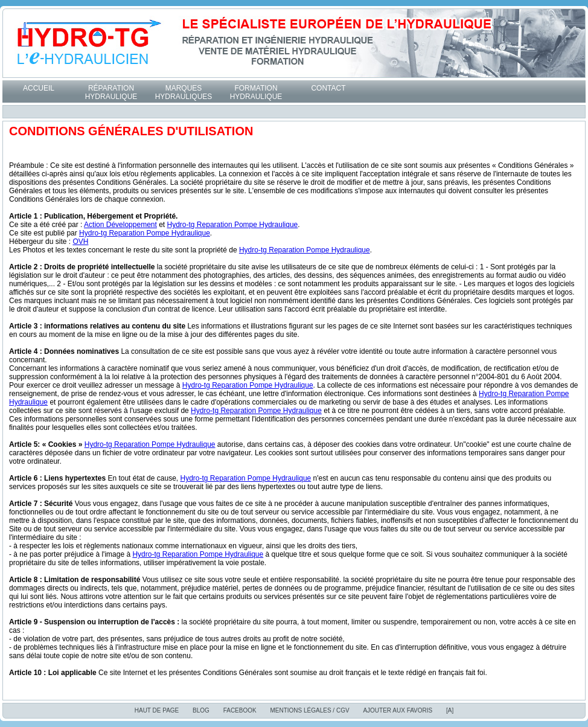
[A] (450, 710)
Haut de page (157, 710)
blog (201, 710)
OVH (80, 242)
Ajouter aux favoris (398, 710)
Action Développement (120, 225)
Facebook (240, 710)
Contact (328, 88)
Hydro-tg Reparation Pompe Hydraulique (233, 225)
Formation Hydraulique (256, 92)
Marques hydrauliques (184, 92)
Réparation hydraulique (111, 92)
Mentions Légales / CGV (309, 710)
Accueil (39, 88)
